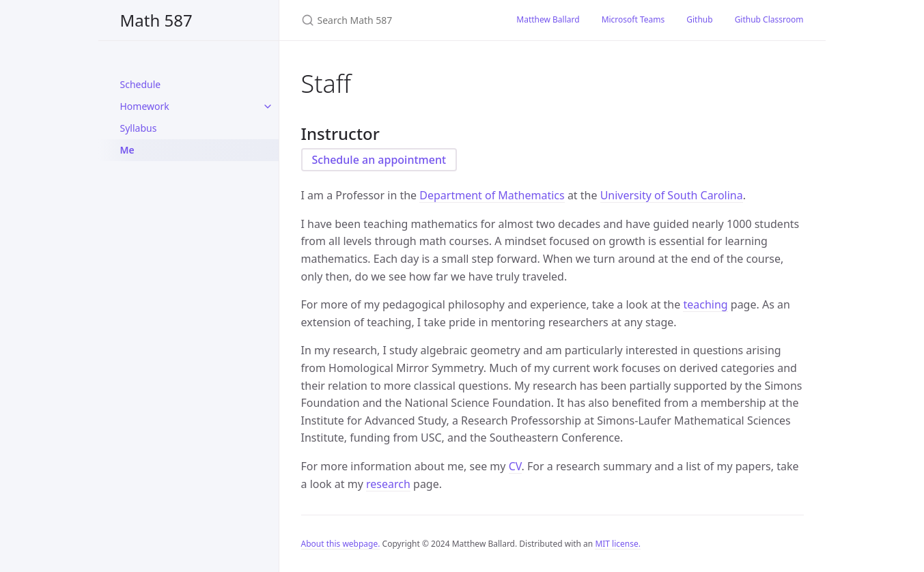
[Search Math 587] (393, 20)
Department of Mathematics (492, 195)
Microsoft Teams (633, 19)
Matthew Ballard (548, 19)
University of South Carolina (672, 195)
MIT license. (618, 544)
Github (699, 19)
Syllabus (139, 128)
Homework (145, 106)
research (388, 484)
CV (515, 466)
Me (127, 150)
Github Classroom (769, 19)
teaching (705, 304)
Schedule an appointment (379, 160)
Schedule (141, 84)
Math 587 (156, 20)
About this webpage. (341, 544)
